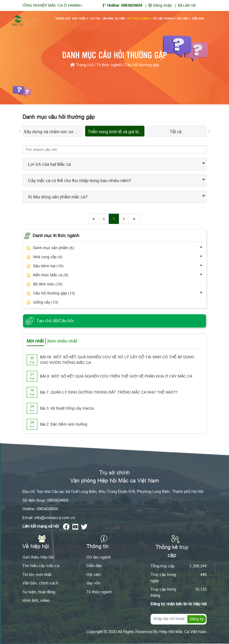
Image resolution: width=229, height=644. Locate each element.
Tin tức (95, 19)
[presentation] (20, 130)
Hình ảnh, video (36, 600)
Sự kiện (120, 19)
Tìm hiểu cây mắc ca (41, 566)
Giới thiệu (80, 19)
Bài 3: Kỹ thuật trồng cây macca (67, 408)
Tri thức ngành (139, 19)
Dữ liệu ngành (164, 19)
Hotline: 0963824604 (40, 509)
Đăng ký (197, 619)
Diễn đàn (198, 19)
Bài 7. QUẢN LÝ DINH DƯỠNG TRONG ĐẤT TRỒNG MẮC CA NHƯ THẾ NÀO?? (109, 392)
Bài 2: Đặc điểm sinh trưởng (64, 424)
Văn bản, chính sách (40, 583)
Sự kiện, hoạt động (39, 592)
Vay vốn (93, 583)
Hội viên (184, 19)
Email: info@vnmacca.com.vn (49, 518)
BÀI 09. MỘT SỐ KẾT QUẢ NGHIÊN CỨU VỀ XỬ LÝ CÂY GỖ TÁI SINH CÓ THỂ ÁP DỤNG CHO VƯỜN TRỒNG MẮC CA (117, 360)
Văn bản (108, 19)
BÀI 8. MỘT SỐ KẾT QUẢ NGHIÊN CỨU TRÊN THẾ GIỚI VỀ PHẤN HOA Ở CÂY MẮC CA (116, 376)
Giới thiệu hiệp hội (38, 557)
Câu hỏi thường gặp (142, 65)
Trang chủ (63, 19)
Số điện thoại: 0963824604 (45, 500)
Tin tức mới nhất (37, 574)
